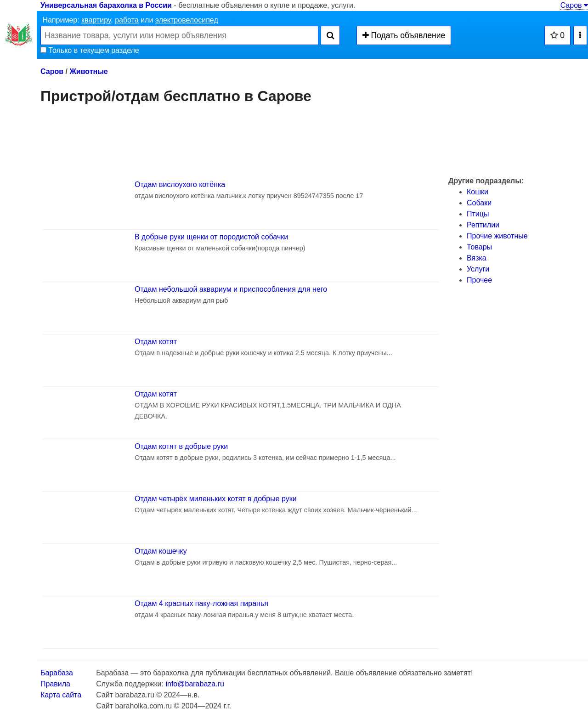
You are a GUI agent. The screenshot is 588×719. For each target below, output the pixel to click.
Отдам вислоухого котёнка (180, 184)
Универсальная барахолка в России (106, 5)
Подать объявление (404, 35)
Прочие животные (497, 236)
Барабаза (57, 673)
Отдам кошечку (161, 551)
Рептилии (483, 225)
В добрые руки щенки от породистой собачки (211, 237)
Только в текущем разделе (90, 50)
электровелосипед (187, 20)
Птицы (478, 214)
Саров (574, 5)
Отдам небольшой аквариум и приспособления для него (231, 289)
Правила (55, 684)
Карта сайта (61, 695)
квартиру (96, 20)
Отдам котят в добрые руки (181, 446)
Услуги (478, 269)
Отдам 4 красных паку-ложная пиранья (201, 603)
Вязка (477, 258)
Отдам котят (156, 342)
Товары (479, 247)
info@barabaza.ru (195, 684)
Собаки (479, 203)
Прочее (479, 280)
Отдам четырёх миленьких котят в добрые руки (216, 499)
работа (127, 20)
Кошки (478, 192)
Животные (88, 71)
